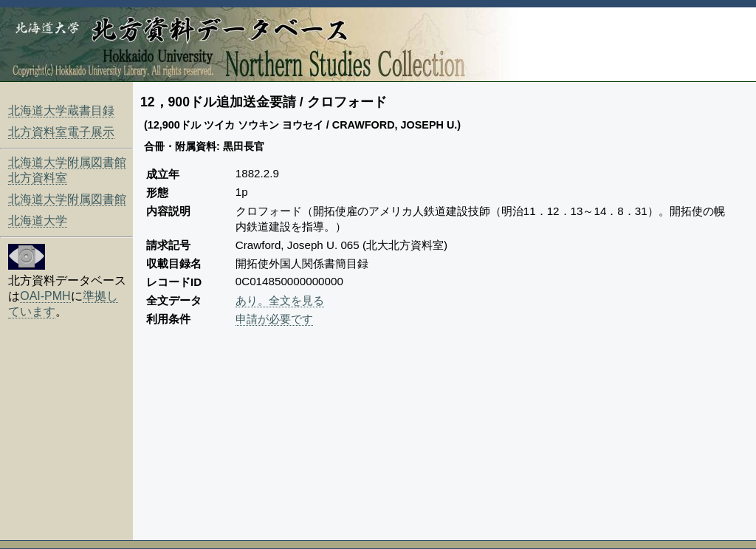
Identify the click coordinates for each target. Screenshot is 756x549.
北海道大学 (38, 221)
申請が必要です (274, 319)
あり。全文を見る (280, 300)
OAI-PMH (45, 296)
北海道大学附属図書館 (67, 199)
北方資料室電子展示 (61, 132)
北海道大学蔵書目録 (61, 110)
